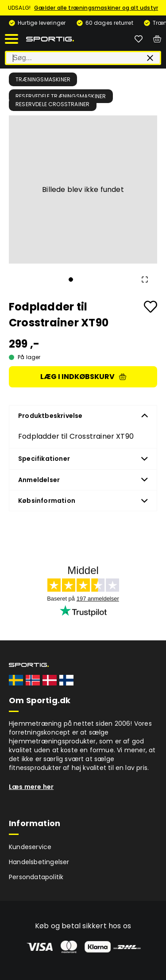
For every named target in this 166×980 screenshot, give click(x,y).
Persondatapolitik (36, 877)
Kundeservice (30, 847)
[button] (83, 189)
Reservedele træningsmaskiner (61, 96)
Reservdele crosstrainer (53, 104)
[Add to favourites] (151, 307)
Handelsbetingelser (39, 862)
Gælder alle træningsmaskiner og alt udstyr (96, 8)
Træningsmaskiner (43, 79)
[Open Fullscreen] (145, 279)
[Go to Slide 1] (71, 279)
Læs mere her (31, 787)
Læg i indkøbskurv (83, 377)
